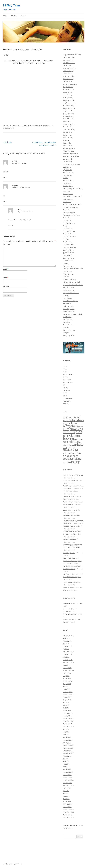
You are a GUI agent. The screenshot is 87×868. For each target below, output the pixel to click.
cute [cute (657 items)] (79, 432)
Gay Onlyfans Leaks (69, 237)
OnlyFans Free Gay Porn (71, 293)
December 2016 (68, 745)
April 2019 (66, 689)
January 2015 (67, 807)
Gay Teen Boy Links (69, 247)
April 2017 (66, 735)
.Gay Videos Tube (69, 111)
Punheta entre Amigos (70, 301)
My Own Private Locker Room (73, 285)
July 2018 (66, 703)
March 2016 (67, 769)
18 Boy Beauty (68, 138)
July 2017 (66, 729)
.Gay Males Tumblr (69, 108)
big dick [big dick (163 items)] (68, 423)
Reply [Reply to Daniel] (10, 225)
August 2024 (67, 641)
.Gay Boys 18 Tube (69, 100)
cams (25, 125)
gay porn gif (67, 380)
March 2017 (67, 737)
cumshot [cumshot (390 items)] (69, 432)
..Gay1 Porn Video (69, 63)
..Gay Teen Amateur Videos (72, 55)
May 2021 (66, 665)
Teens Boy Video (68, 309)
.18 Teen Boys (68, 81)
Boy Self (66, 178)
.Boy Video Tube (68, 89)
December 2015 (68, 777)
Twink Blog (67, 322)
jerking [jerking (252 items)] (76, 441)
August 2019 (67, 684)
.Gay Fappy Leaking (69, 103)
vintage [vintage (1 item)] (65, 462)
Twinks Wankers (68, 325)
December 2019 (68, 681)
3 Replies (6, 55)
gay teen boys (68, 382)
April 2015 (66, 799)
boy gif (65, 366)
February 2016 (68, 772)
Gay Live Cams (68, 229)
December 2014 (68, 809)
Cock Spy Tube (68, 194)
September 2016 (68, 753)
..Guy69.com (67, 65)
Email (5, 278)
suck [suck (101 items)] (75, 459)
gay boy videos (68, 374)
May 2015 (66, 796)
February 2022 (68, 660)
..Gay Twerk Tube (69, 60)
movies (65, 388)
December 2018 (68, 694)
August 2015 (67, 788)
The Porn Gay (67, 317)
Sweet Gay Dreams (69, 553)
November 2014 (68, 812)
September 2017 (68, 727)
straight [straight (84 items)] (67, 459)
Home (5, 16)
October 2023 (67, 646)
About (23, 16)
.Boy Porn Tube (68, 87)
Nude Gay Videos (69, 290)
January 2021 (67, 668)
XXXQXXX (66, 333)
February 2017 (68, 740)
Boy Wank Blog (68, 180)
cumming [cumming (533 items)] (76, 429)
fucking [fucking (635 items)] (68, 438)
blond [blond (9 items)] (75, 423)
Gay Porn (66, 239)
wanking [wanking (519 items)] (74, 462)
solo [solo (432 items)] (66, 456)
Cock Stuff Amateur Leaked (72, 196)
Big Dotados (67, 167)
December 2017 (68, 719)
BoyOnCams (67, 183)
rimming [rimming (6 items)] (71, 447)
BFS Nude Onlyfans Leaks (71, 164)
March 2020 (67, 678)
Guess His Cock (68, 261)
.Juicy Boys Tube (68, 114)
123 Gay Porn (67, 135)
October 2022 (67, 654)
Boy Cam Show (68, 172)
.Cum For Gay (67, 95)
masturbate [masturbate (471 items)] (75, 444)
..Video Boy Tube (69, 76)
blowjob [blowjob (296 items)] (68, 426)
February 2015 (68, 804)
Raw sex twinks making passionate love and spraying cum (73, 561)
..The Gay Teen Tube (70, 68)
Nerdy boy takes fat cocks (72, 582)
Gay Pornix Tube (68, 245)
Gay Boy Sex (67, 221)
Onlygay (66, 295)
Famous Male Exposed (70, 207)
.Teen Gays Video (69, 130)
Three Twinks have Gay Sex (72, 577)
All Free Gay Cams (69, 148)
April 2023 (66, 649)
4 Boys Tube (67, 143)
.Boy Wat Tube (68, 92)
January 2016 (67, 775)
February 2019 (68, 692)
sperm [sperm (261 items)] (74, 456)
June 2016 (66, 761)
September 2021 (68, 662)
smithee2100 (67, 620)
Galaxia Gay (67, 218)
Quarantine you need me (71, 510)
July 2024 (66, 644)
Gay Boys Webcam (69, 223)
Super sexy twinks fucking (72, 515)
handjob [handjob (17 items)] (67, 442)
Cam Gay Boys (68, 186)
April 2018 (66, 708)
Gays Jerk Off (67, 255)
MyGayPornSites (69, 287)
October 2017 (67, 724)
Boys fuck (74, 609)
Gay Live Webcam (69, 231)
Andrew (66, 604)
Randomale (67, 303)
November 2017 (68, 721)
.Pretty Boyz (67, 122)
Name (6, 269)
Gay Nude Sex (68, 234)
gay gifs (65, 377)
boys (21, 125)
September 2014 (68, 818)
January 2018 (67, 716)
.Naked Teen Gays (69, 119)
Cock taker (7, 142)
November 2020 (68, 670)
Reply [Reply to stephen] (4, 201)
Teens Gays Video (69, 311)
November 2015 (68, 780)
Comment (7, 244)
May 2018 (66, 705)
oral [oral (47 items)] (65, 447)
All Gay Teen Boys (69, 151)
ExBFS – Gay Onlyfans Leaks (72, 204)
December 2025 (68, 636)
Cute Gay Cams (68, 199)
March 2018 (67, 711)
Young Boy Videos (69, 336)
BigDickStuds (67, 170)
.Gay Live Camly (68, 106)
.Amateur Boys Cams (70, 84)
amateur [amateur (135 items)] (68, 417)
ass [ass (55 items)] (65, 420)
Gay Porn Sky (67, 242)
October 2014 (67, 815)
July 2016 (66, 759)
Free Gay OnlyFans (69, 213)
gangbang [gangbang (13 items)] (79, 439)
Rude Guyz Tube (68, 306)
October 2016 (67, 751)
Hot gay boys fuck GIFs (71, 491)
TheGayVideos (68, 319)
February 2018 (68, 713)
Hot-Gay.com (67, 271)
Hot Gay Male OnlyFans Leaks (73, 269)
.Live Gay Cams (68, 116)
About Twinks (68, 146)
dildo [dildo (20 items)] (78, 436)
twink (65, 396)
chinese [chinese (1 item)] (81, 427)
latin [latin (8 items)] (65, 445)
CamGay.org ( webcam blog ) (72, 188)
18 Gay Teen (11, 5)
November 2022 (68, 652)
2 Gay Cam (67, 140)
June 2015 (66, 793)
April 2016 (66, 767)
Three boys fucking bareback (72, 526)
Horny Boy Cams (69, 266)
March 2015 (67, 801)
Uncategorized (68, 398)
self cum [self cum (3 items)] (66, 453)
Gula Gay (66, 263)
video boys (42, 125)
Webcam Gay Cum (69, 330)
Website (6, 286)
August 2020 (67, 673)
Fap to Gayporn (68, 210)
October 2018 (67, 697)
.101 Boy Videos (68, 79)
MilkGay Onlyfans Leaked (71, 282)
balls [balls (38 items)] (69, 420)
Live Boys (66, 277)
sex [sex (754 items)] (78, 453)
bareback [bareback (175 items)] (78, 420)
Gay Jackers (67, 226)
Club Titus (66, 191)
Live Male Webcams (70, 279)
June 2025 (66, 638)
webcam (49, 125)
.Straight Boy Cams (69, 124)
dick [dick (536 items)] (72, 435)
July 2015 (66, 791)
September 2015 (68, 785)
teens (36, 125)
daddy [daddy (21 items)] (66, 436)
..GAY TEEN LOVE (69, 57)
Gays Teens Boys (69, 258)
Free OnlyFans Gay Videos (72, 215)
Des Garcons (67, 202)
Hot (64, 612)
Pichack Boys (67, 298)
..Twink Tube (67, 73)
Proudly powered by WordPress (12, 864)
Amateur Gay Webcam (70, 154)
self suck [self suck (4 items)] (72, 453)
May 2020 (66, 676)
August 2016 (67, 756)
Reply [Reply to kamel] (4, 177)
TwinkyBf (66, 328)
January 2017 (67, 743)
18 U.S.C (14, 16)
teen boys (30, 125)
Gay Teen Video (68, 250)
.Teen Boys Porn (68, 127)
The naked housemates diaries (73, 314)
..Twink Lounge (68, 71)
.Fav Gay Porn (68, 98)
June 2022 (66, 657)
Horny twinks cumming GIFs (72, 481)
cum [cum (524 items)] (66, 429)
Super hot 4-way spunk (71, 539)
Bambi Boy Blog (68, 159)
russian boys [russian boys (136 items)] (71, 450)
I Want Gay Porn (68, 274)
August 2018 (67, 700)
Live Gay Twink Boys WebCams (73, 475)
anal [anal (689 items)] (77, 417)
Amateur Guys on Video (71, 156)
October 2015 (67, 783)
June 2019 (66, 686)
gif (64, 385)
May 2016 (66, 764)
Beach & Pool (67, 162)
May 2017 (66, 732)
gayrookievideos (68, 253)
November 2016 (68, 748)
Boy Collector (67, 175)
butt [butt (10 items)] (76, 426)
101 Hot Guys (67, 132)
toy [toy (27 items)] (80, 459)
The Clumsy (67, 574)
